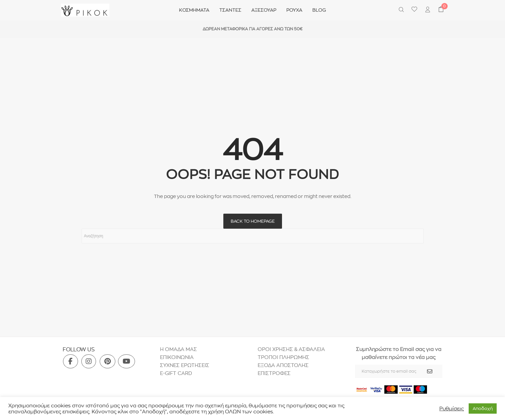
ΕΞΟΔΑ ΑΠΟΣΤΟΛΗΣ (283, 365)
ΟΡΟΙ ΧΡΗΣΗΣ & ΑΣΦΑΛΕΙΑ (291, 349)
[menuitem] (428, 10)
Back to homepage (253, 221)
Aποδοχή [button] (483, 408)
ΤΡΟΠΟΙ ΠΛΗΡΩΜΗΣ (283, 357)
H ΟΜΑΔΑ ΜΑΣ (178, 349)
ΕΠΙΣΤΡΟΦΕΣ (275, 373)
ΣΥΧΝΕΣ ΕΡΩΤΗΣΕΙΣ (185, 365)
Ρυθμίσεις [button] (451, 409)
